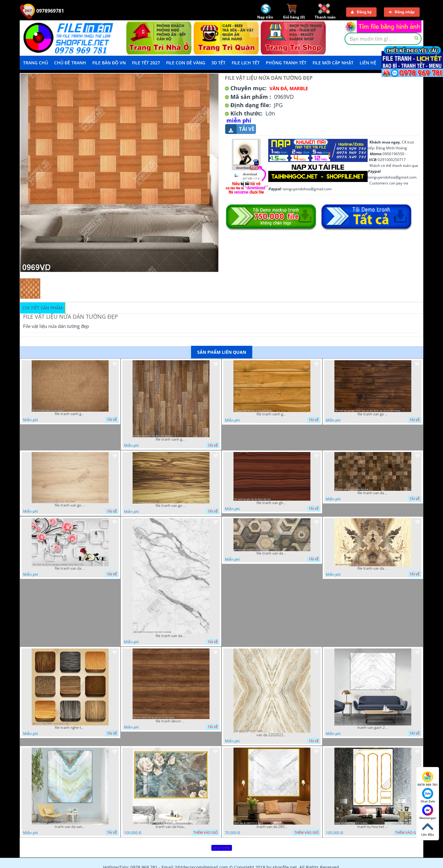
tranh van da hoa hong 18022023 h (171, 827)
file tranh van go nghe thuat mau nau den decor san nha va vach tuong (373, 414)
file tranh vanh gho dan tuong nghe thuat (272, 414)
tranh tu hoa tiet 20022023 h (373, 827)
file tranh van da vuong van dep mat (373, 493)
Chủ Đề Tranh (70, 63)
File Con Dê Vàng (186, 63)
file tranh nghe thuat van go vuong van (70, 728)
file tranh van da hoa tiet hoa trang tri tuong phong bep (70, 568)
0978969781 (42, 11)
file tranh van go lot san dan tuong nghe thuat (70, 505)
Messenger (428, 812)
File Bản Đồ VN (109, 63)
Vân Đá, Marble (289, 88)
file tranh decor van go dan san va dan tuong (171, 721)
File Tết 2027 (146, 63)
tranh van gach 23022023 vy (373, 728)
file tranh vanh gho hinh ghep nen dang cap (171, 439)
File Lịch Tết (246, 63)
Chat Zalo (428, 796)
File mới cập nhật (333, 63)
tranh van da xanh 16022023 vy (70, 827)
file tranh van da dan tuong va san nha (272, 553)
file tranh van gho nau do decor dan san (272, 503)
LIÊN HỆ (368, 63)
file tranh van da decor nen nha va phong (171, 636)
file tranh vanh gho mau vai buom (70, 414)
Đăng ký (361, 12)
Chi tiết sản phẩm (43, 308)
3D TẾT (218, 63)
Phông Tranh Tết (286, 63)
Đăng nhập (402, 12)
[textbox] (383, 39)
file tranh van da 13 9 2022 (373, 568)
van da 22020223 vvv (272, 735)
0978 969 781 (428, 779)
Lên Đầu (428, 829)
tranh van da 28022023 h (272, 827)
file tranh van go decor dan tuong (171, 506)
